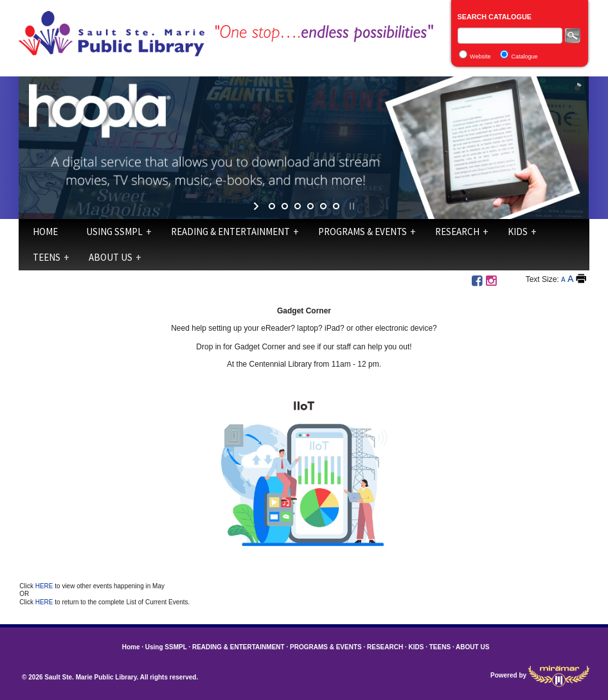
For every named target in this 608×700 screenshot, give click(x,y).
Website (480, 57)
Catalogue (524, 57)
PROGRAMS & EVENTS (362, 232)
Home (45, 232)
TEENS (47, 257)
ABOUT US (111, 257)
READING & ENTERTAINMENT (230, 232)
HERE (45, 586)
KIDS (518, 232)
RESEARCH (457, 232)
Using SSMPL (114, 232)
